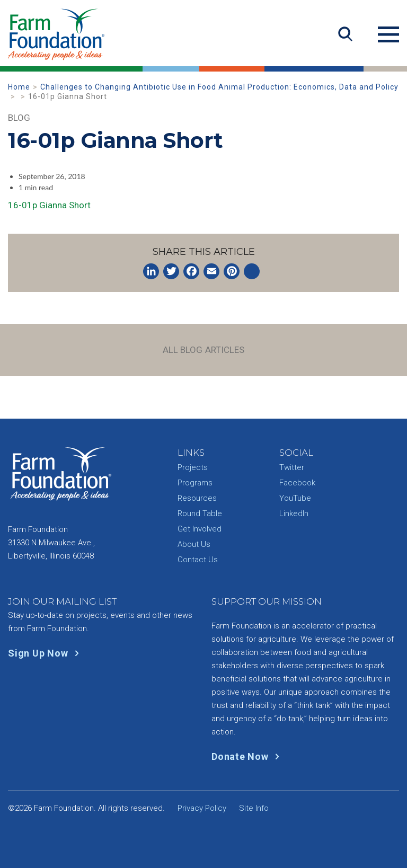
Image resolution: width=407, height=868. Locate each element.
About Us (194, 544)
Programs (195, 483)
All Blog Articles (204, 350)
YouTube (295, 498)
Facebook (297, 483)
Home (19, 87)
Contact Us (198, 560)
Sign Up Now (46, 653)
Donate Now (248, 756)
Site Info (254, 808)
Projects (193, 467)
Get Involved (200, 529)
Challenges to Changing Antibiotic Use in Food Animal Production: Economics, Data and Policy (219, 87)
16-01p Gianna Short (49, 205)
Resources (197, 498)
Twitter (292, 467)
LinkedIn (294, 513)
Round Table (200, 513)
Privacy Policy (202, 808)
